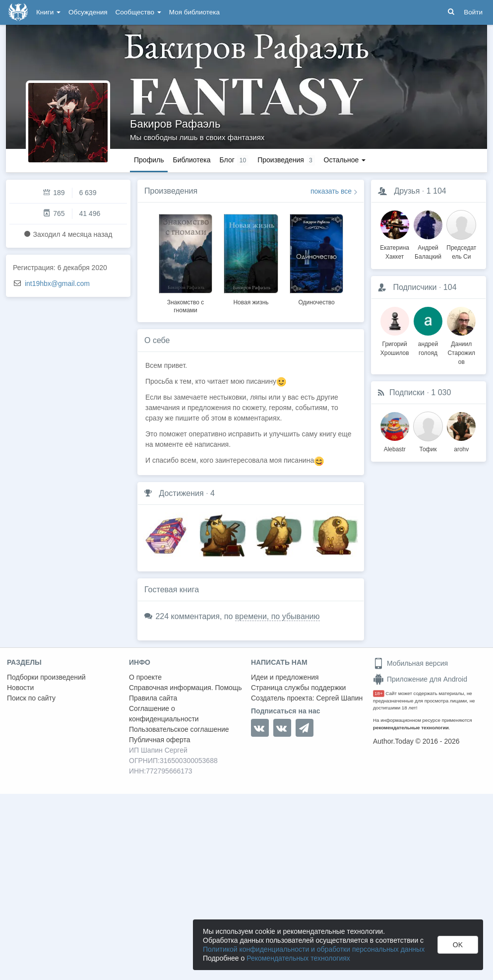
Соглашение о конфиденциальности (164, 714)
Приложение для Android (420, 679)
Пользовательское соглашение (179, 729)
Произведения (171, 191)
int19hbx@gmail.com (57, 283)
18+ (379, 693)
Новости (20, 688)
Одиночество (316, 302)
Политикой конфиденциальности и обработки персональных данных (314, 949)
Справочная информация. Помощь (185, 688)
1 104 (436, 191)
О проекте (145, 677)
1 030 (441, 392)
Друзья (407, 191)
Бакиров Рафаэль (175, 124)
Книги (48, 12)
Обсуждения (88, 12)
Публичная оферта (160, 740)
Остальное (345, 160)
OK (458, 945)
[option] (185, 262)
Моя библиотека (194, 12)
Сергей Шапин (339, 698)
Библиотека (191, 160)
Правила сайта (153, 698)
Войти (473, 12)
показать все (331, 191)
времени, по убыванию (277, 616)
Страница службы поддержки (298, 688)
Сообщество (138, 12)
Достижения (181, 493)
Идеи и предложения (285, 677)
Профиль (149, 160)
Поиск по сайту (31, 698)
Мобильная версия (410, 663)
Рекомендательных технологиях (298, 958)
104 (450, 287)
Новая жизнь (251, 302)
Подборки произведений (46, 677)
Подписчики (415, 287)
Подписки (407, 392)
